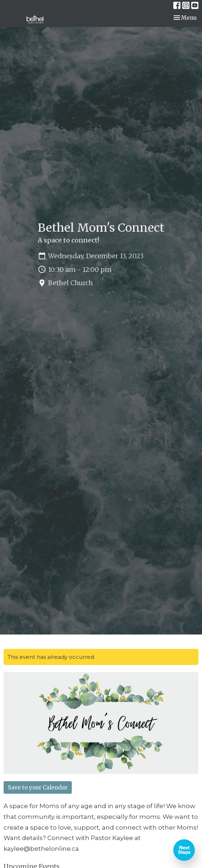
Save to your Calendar (38, 787)
